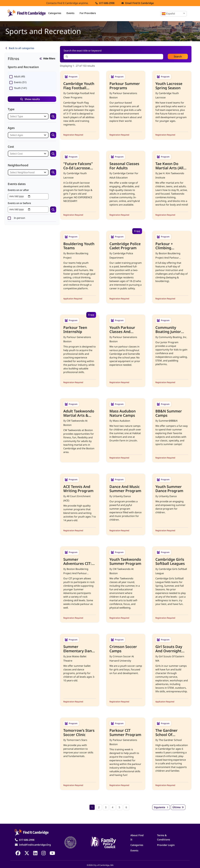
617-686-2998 (107, 3)
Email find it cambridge (139, 3)
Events (71, 13)
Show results (32, 99)
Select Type (17, 116)
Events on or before (19, 203)
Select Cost (16, 154)
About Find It (137, 837)
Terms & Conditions (164, 837)
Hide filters (49, 59)
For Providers (88, 13)
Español (168, 14)
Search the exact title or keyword (86, 51)
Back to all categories (22, 48)
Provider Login (166, 845)
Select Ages (17, 135)
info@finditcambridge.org (35, 845)
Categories (55, 13)
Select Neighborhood (22, 172)
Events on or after (18, 190)
